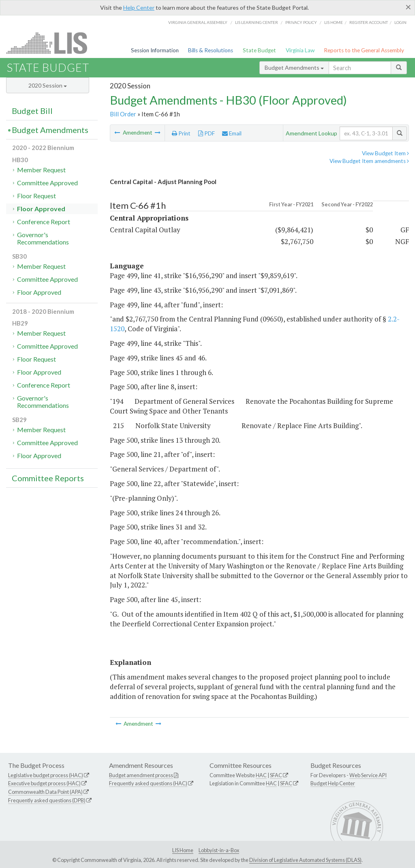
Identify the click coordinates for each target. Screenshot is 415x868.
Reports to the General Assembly (364, 50)
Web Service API (368, 775)
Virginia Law (300, 50)
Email (232, 133)
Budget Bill (32, 111)
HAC (261, 775)
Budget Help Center (333, 783)
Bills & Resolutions (211, 50)
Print (181, 133)
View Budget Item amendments (369, 161)
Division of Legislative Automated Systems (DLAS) (305, 860)
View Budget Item (385, 153)
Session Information (155, 50)
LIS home (334, 22)
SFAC (276, 775)
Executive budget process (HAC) (44, 783)
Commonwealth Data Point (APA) (45, 792)
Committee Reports (48, 478)
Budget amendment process (141, 775)
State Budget (259, 50)
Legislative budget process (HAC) (46, 775)
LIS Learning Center (257, 22)
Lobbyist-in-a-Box (219, 850)
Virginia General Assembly (198, 22)
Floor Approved (41, 209)
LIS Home (183, 850)
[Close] (408, 7)
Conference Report (44, 222)
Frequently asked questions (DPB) (47, 800)
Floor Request (36, 196)
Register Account (369, 22)
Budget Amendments (294, 68)
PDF (206, 133)
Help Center (139, 8)
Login (400, 22)
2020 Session (48, 85)
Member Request (41, 170)
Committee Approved (47, 183)
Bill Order (123, 114)
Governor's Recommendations (43, 238)
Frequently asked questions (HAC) (148, 783)
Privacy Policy (301, 22)
